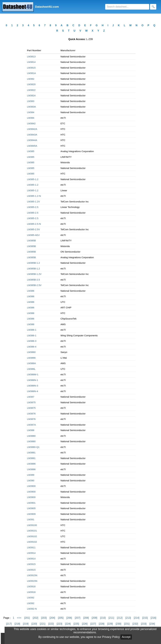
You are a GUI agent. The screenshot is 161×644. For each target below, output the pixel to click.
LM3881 (31, 453)
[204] (52, 618)
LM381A (31, 73)
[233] (144, 624)
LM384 (31, 112)
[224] (68, 624)
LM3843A (32, 135)
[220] (34, 624)
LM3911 (31, 547)
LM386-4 (32, 347)
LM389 (31, 475)
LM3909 (31, 514)
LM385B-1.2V (34, 274)
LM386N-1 (33, 380)
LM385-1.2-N (34, 196)
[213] (128, 618)
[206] (69, 618)
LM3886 (31, 464)
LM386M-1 (33, 374)
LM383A (31, 107)
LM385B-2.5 (33, 280)
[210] (103, 618)
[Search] (127, 7)
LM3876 (31, 414)
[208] (86, 618)
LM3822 (31, 90)
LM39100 (32, 525)
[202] (36, 618)
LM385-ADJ (33, 235)
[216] (153, 618)
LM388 (31, 430)
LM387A (31, 425)
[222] (51, 624)
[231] (127, 624)
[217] (9, 624)
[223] (59, 624)
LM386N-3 (33, 386)
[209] (94, 618)
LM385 (31, 151)
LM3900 (31, 486)
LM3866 (31, 358)
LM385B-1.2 (33, 263)
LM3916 (31, 586)
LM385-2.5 (33, 207)
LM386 (31, 291)
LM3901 (31, 503)
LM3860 (31, 352)
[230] (118, 624)
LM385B (31, 241)
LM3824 (31, 95)
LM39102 (32, 536)
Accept (126, 637)
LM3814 (31, 62)
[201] (27, 618)
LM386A (31, 363)
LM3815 (31, 68)
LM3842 (31, 123)
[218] (17, 624)
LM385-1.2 (33, 179)
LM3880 (31, 436)
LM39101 (32, 531)
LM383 (31, 101)
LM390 (31, 480)
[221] (43, 624)
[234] (152, 624)
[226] (85, 624)
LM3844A (32, 140)
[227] (93, 624)
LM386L (31, 369)
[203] (44, 618)
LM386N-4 (33, 391)
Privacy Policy (111, 637)
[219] (26, 624)
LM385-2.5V (33, 229)
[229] (110, 624)
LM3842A (32, 129)
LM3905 (31, 508)
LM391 (31, 519)
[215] (145, 618)
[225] (76, 624)
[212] (120, 618)
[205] (61, 618)
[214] (137, 618)
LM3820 (31, 84)
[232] (135, 624)
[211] (111, 618)
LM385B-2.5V (34, 285)
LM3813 (31, 56)
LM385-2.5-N (34, 224)
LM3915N (32, 575)
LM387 (31, 397)
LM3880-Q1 (33, 447)
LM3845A (32, 146)
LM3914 (31, 553)
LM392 (31, 598)
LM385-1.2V (33, 202)
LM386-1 (32, 330)
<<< (19, 618)
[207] (78, 618)
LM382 (31, 79)
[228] (102, 624)
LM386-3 (32, 341)
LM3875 (31, 402)
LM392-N (32, 609)
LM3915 (31, 564)
